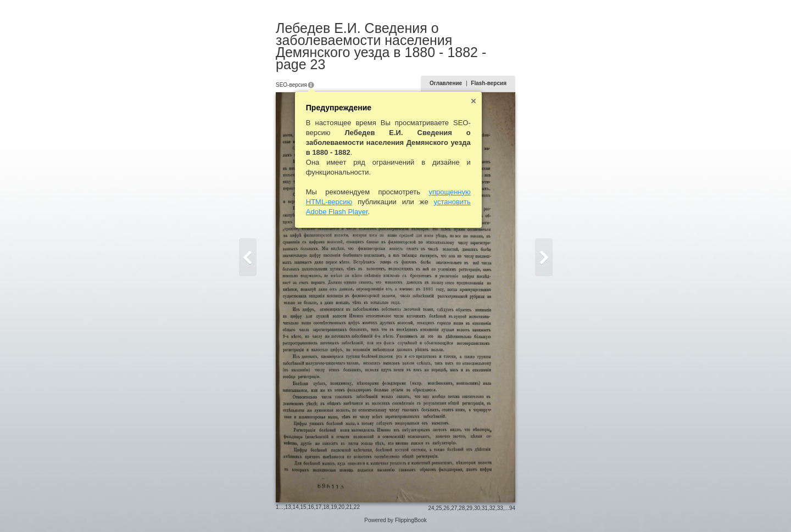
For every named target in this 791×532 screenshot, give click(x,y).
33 (500, 508)
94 (512, 508)
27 (454, 508)
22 (357, 507)
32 (492, 508)
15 (303, 507)
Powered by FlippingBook (395, 520)
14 (296, 507)
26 (446, 508)
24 (431, 508)
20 (341, 507)
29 (469, 508)
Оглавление (446, 83)
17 (318, 507)
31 (485, 508)
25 (439, 508)
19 (334, 507)
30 (477, 508)
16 (311, 507)
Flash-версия (489, 83)
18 (326, 507)
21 (349, 507)
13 (288, 507)
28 (462, 508)
